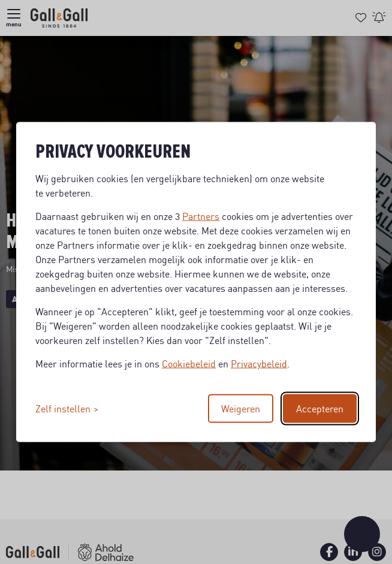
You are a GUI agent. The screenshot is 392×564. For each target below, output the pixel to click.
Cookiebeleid (189, 364)
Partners (201, 216)
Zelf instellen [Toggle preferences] (63, 409)
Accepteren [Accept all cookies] (320, 409)
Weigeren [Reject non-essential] (241, 409)
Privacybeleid (259, 364)
